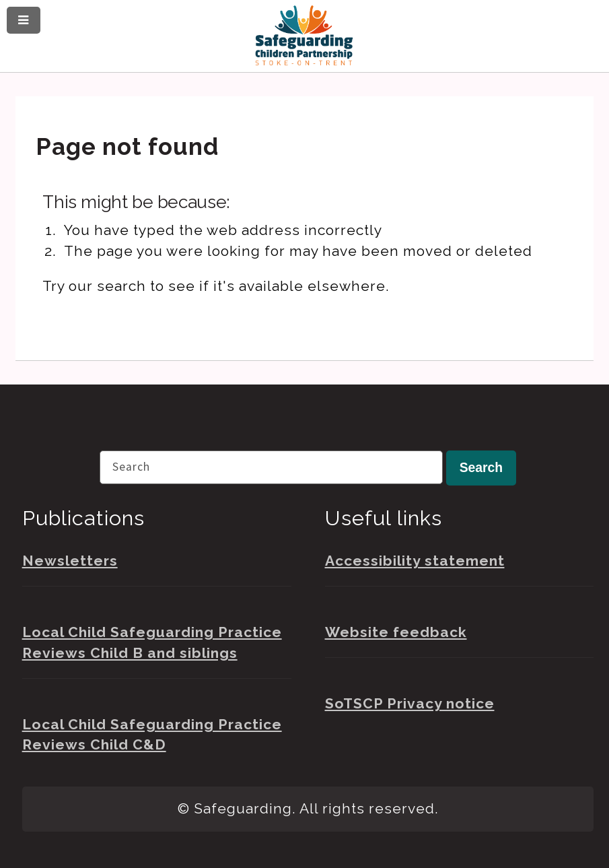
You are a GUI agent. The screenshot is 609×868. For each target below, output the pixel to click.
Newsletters (70, 561)
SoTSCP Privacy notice (410, 703)
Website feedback (396, 632)
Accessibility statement (415, 561)
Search (481, 467)
